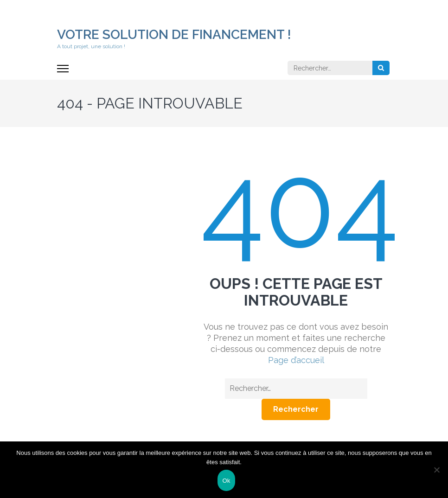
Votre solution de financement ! (174, 35)
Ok (226, 481)
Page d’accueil (296, 360)
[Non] (436, 470)
